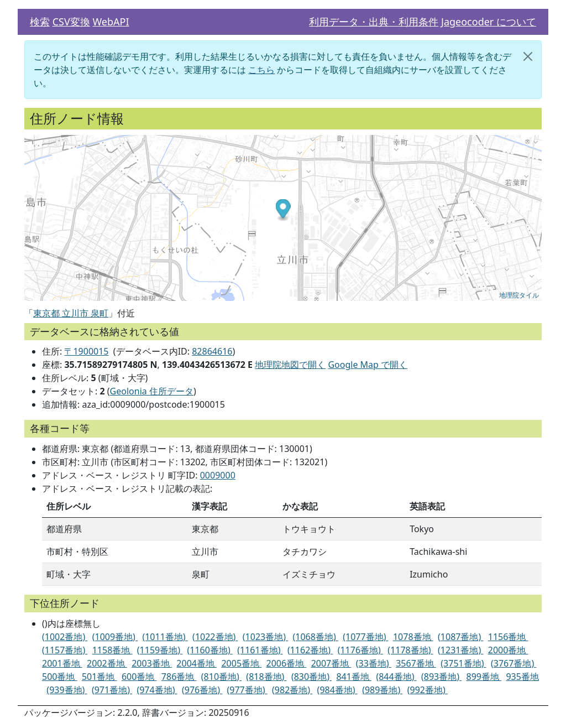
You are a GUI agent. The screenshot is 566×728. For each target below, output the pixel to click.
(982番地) (292, 690)
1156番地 (508, 637)
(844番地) (396, 677)
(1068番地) (316, 637)
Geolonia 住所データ (152, 391)
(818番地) (266, 677)
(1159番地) (160, 650)
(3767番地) (513, 663)
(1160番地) (210, 650)
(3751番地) (463, 663)
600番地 (139, 677)
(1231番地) (460, 650)
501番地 (99, 677)
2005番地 (241, 663)
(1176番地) (360, 650)
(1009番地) (115, 637)
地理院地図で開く (290, 365)
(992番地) (428, 690)
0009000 (218, 475)
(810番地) (221, 677)
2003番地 (152, 663)
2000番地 (508, 650)
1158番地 (112, 650)
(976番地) (202, 690)
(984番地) (337, 690)
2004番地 (196, 663)
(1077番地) (365, 637)
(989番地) (382, 690)
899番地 (484, 677)
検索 (40, 22)
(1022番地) (215, 637)
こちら (261, 70)
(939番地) (67, 690)
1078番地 (413, 637)
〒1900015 (86, 351)
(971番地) (112, 690)
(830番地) (311, 677)
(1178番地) (410, 650)
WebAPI (111, 22)
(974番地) (157, 690)
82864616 (212, 351)
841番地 (354, 677)
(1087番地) (460, 637)
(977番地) (247, 690)
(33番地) (374, 663)
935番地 (522, 677)
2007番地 (331, 663)
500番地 (60, 677)
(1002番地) (65, 637)
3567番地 (416, 663)
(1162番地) (310, 650)
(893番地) (441, 677)
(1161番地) (260, 650)
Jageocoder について (489, 22)
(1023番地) (265, 637)
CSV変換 (71, 22)
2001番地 (62, 663)
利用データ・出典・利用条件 (374, 22)
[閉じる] (528, 56)
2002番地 (107, 663)
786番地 (179, 677)
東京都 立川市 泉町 (71, 313)
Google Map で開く (368, 365)
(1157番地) (65, 650)
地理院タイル (519, 295)
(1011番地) (165, 637)
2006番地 (287, 663)
